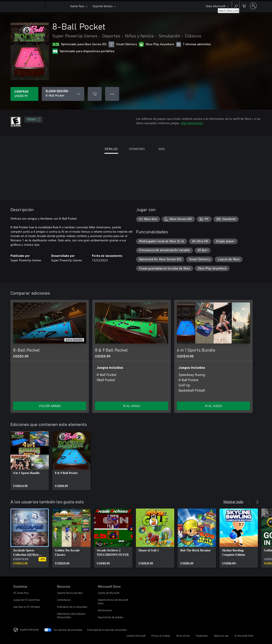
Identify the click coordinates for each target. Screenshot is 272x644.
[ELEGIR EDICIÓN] (63, 94)
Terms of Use (183, 636)
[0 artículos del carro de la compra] (244, 6)
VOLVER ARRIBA (50, 406)
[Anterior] (248, 502)
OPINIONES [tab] (137, 149)
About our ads (221, 636)
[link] (30, 461)
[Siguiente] (257, 502)
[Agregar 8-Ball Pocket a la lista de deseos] (95, 94)
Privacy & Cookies (161, 636)
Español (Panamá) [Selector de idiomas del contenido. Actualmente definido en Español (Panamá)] (29, 630)
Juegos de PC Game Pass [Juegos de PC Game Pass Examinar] (27, 600)
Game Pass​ (77, 6)
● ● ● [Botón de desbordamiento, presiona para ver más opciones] (112, 94)
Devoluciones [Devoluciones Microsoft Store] (105, 610)
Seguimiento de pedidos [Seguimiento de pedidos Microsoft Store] (111, 617)
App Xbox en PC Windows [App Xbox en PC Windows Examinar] (27, 607)
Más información (192, 123)
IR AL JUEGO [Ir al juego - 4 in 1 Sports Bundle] (214, 406)
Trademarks (202, 636)
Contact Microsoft (136, 636)
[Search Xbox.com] (236, 6)
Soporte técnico (103, 6)
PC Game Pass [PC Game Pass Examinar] (21, 593)
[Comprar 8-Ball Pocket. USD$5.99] (24, 94)
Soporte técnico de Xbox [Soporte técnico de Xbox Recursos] (70, 593)
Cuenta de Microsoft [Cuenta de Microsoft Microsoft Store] (109, 593)
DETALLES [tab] (111, 149)
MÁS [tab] (162, 149)
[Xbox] (57, 6)
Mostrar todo (233, 501)
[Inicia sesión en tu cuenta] (253, 6)
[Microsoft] (28, 6)
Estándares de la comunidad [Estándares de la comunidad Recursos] (72, 607)
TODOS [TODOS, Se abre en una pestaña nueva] (33, 120)
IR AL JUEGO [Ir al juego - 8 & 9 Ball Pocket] (132, 406)
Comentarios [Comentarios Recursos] (64, 600)
